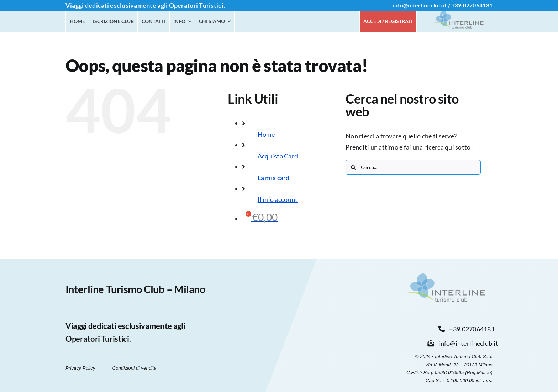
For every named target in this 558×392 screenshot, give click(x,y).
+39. (457, 5)
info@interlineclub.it (420, 5)
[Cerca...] (413, 167)
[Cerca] (353, 167)
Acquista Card (278, 156)
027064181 (478, 5)
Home (266, 134)
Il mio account (278, 199)
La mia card (274, 178)
